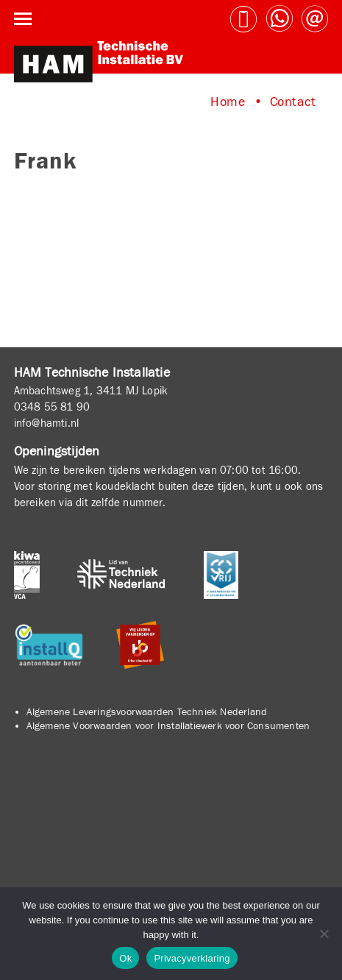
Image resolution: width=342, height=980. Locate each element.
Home (228, 102)
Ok (125, 958)
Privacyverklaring (192, 958)
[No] (324, 934)
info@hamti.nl (47, 423)
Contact (293, 102)
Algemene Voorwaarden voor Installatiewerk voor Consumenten (168, 726)
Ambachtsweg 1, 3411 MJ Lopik (91, 391)
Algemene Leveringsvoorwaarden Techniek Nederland (147, 712)
